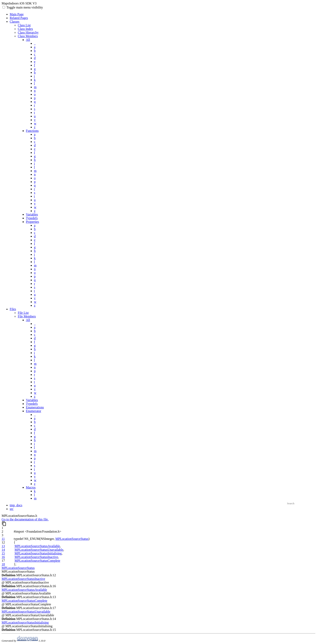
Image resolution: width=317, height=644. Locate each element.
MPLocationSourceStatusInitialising (38, 553)
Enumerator (34, 411)
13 (3, 546)
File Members (27, 316)
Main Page (17, 14)
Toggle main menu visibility (24, 7)
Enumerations (35, 407)
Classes (15, 22)
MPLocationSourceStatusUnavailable (39, 550)
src (12, 509)
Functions (32, 131)
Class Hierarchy (28, 32)
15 (3, 553)
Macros (31, 487)
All (28, 40)
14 (3, 550)
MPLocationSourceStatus (72, 539)
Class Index (25, 29)
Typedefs (32, 218)
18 (3, 564)
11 (3, 539)
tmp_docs (16, 505)
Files (13, 309)
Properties (32, 222)
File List (23, 313)
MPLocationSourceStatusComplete (37, 561)
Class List (24, 25)
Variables (32, 214)
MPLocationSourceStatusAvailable (37, 546)
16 (3, 557)
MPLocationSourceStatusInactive (36, 557)
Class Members (28, 36)
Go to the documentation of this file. (25, 519)
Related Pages (19, 18)
